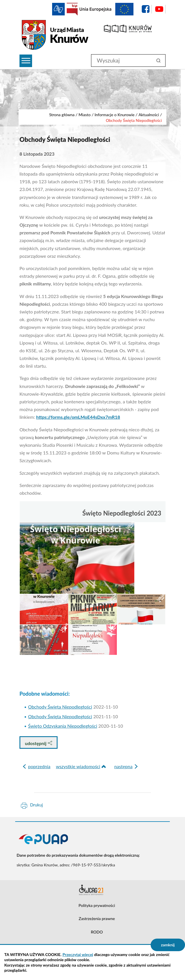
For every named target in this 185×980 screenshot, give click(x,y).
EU (107, 9)
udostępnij (39, 743)
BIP (72, 9)
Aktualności (149, 115)
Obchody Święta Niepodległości (60, 707)
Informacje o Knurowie (115, 115)
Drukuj (37, 805)
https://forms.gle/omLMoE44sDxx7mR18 (78, 417)
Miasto (84, 115)
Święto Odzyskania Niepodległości (63, 726)
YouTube (159, 9)
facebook (145, 9)
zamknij (168, 945)
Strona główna (62, 115)
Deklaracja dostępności (92, 890)
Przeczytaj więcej (78, 954)
